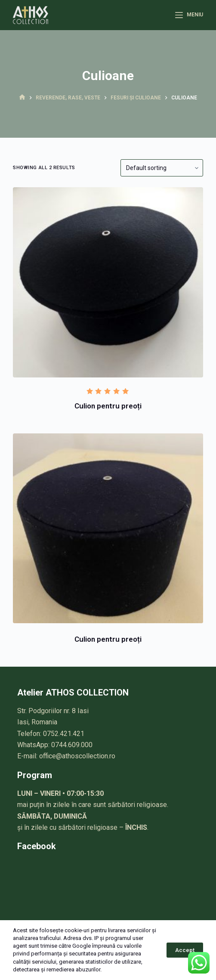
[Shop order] (162, 168)
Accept (185, 950)
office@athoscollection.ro (77, 756)
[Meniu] (189, 15)
